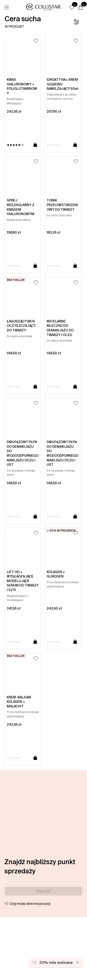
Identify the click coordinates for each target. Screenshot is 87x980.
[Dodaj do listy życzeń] (36, 41)
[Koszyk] (81, 8)
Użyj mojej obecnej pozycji (30, 904)
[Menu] (6, 8)
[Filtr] (76, 22)
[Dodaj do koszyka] (35, 145)
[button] (72, 7)
